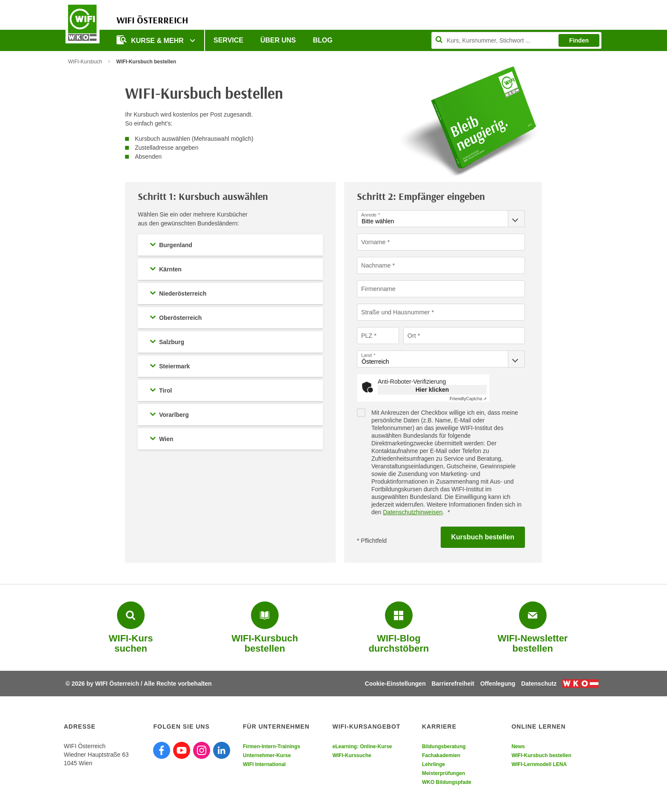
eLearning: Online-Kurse (362, 746)
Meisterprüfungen (443, 773)
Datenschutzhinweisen (413, 512)
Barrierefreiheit (453, 684)
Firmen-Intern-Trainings (272, 746)
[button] (230, 245)
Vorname (373, 242)
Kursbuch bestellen (483, 537)
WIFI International (264, 764)
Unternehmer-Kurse (267, 755)
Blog (323, 40)
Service (228, 40)
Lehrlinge (433, 764)
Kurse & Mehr (151, 40)
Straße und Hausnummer (395, 312)
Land (366, 355)
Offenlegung (498, 684)
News (518, 746)
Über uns (278, 40)
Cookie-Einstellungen (395, 684)
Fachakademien (441, 755)
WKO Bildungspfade (447, 782)
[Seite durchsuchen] (516, 40)
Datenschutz (539, 684)
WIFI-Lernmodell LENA (539, 764)
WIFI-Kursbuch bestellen (541, 755)
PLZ (367, 335)
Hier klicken (432, 390)
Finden (579, 40)
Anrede (369, 215)
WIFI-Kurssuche (352, 755)
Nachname (376, 265)
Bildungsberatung (444, 746)
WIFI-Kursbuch (85, 62)
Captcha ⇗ (468, 399)
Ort (412, 335)
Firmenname (378, 288)
